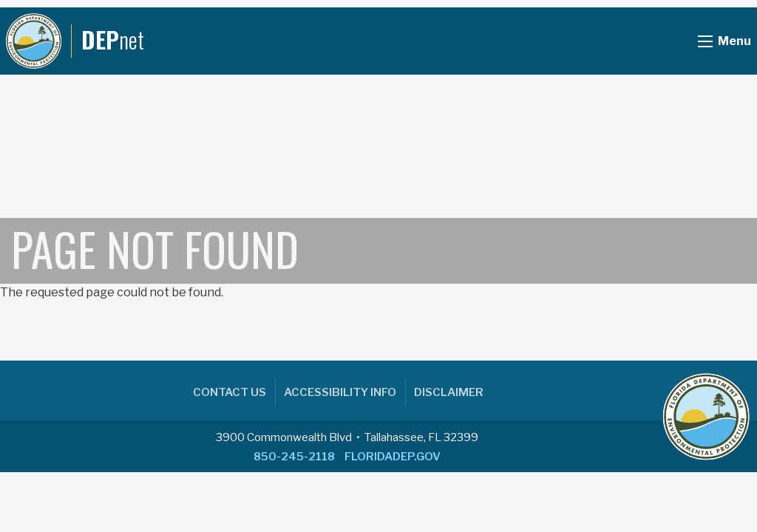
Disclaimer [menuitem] (449, 392)
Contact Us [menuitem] (230, 392)
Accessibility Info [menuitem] (340, 392)
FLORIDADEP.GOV (393, 457)
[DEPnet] (75, 41)
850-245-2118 (294, 457)
